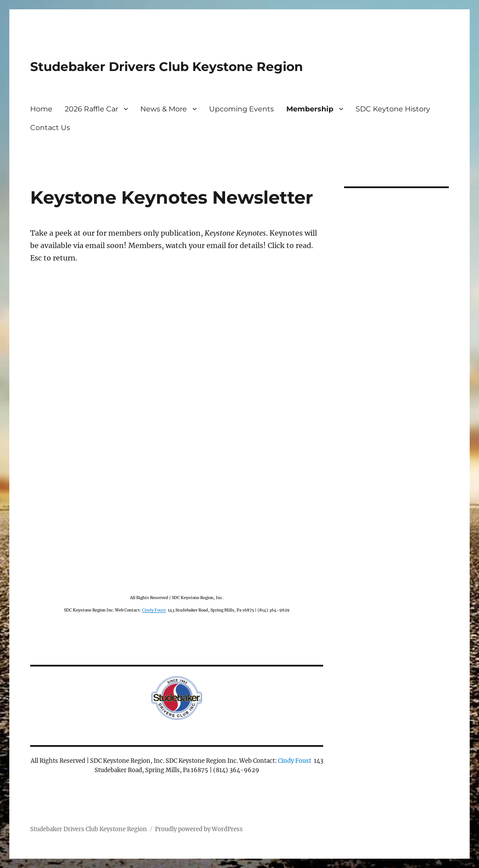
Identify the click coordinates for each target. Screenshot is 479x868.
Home (41, 109)
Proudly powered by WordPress (199, 829)
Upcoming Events (241, 109)
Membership (310, 109)
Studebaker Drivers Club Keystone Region (166, 67)
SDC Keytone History (393, 109)
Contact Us (50, 128)
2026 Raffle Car (91, 109)
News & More (164, 109)
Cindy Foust (154, 610)
